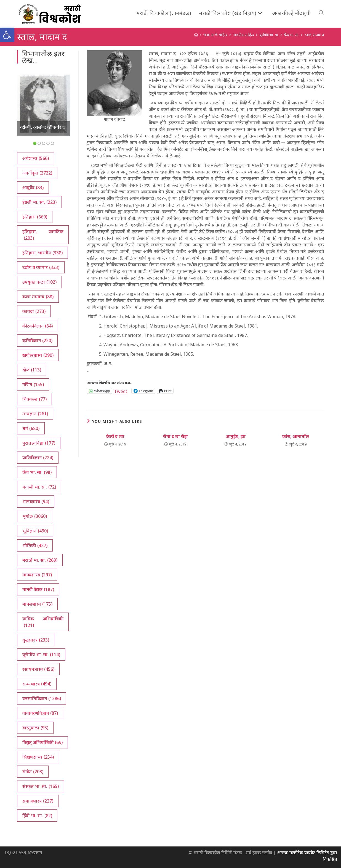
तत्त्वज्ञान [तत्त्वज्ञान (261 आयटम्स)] (35, 414)
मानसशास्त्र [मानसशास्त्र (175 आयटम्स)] (37, 604)
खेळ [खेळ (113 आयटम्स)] (32, 370)
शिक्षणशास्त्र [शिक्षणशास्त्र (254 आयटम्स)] (38, 757)
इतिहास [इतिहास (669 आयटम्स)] (35, 217)
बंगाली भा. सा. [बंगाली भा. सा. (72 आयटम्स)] (39, 487)
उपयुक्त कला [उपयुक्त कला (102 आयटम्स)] (39, 282)
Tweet (121, 391)
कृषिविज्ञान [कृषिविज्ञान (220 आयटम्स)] (37, 341)
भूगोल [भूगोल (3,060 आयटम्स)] (35, 516)
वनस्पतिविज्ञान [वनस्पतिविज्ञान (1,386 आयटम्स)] (42, 698)
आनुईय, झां (236, 436)
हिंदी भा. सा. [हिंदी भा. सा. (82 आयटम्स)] (37, 816)
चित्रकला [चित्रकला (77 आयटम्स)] (34, 399)
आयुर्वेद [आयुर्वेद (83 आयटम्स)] (33, 188)
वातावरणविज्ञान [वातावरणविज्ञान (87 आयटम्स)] (40, 713)
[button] (7, 35)
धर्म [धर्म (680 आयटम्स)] (31, 428)
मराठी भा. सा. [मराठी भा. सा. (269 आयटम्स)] (40, 560)
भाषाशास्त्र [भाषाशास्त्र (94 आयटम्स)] (36, 502)
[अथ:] (196, 35)
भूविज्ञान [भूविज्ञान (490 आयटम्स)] (35, 531)
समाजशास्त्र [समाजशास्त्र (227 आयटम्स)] (38, 801)
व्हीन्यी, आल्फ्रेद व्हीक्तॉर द (42, 127)
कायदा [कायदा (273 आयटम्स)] (34, 311)
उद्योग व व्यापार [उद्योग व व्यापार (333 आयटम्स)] (41, 267)
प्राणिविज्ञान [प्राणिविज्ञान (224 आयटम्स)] (38, 458)
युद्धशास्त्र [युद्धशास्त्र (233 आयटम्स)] (36, 640)
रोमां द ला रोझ (175, 436)
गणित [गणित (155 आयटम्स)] (33, 384)
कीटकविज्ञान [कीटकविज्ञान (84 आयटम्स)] (38, 326)
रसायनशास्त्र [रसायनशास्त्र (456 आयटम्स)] (38, 669)
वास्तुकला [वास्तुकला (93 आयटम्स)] (35, 728)
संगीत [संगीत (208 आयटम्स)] (33, 772)
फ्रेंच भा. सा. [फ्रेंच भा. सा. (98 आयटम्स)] (37, 472)
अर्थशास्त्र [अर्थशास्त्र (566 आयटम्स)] (36, 158)
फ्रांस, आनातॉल (296, 436)
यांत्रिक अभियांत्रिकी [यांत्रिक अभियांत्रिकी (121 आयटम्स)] (43, 622)
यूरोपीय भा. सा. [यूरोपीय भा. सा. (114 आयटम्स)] (41, 655)
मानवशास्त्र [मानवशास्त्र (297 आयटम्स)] (37, 575)
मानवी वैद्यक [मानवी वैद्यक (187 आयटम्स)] (38, 589)
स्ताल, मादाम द (314, 35)
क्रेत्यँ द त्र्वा (115, 436)
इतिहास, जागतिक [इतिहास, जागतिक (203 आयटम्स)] (43, 235)
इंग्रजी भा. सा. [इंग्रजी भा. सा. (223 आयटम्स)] (39, 202)
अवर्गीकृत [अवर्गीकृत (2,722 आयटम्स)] (37, 173)
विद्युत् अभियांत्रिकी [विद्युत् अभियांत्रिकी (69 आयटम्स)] (42, 742)
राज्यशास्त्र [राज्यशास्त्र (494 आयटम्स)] (37, 684)
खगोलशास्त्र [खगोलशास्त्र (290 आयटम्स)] (38, 355)
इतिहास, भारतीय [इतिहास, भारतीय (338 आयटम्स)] (42, 253)
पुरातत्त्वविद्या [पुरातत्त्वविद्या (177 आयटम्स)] (39, 443)
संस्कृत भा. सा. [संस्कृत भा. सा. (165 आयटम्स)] (41, 786)
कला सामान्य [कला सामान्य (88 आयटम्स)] (38, 297)
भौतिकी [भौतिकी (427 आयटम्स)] (35, 545)
